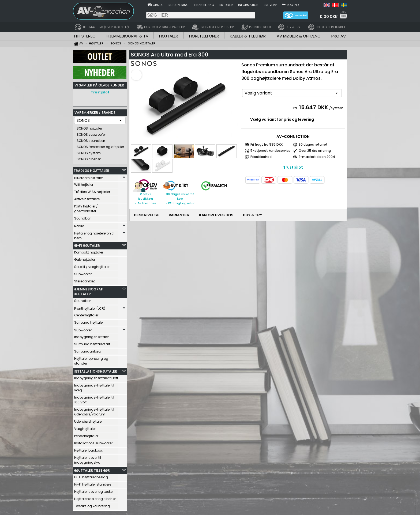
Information (248, 5)
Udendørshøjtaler (88, 420)
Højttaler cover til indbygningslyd (88, 459)
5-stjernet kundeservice (271, 151)
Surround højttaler (89, 321)
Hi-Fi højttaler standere (93, 483)
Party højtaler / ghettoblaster (86, 207)
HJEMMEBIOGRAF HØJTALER (88, 290)
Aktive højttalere (87, 198)
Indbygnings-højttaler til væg (94, 386)
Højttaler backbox (88, 449)
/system (336, 108)
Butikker (226, 5)
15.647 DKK (314, 107)
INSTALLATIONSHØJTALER (95, 370)
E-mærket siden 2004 (317, 157)
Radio (79, 225)
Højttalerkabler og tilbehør (95, 497)
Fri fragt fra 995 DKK (267, 144)
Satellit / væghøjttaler (92, 265)
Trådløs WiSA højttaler (92, 190)
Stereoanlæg (85, 280)
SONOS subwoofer (91, 133)
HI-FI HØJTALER (87, 244)
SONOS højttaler (89, 127)
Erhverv (270, 5)
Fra (295, 108)
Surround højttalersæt (92, 343)
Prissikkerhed (261, 157)
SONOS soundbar (91, 139)
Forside (157, 5)
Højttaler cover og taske (93, 490)
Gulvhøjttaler (85, 258)
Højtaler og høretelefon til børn (94, 234)
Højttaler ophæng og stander (91, 360)
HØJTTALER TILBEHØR (92, 469)
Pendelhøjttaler (86, 435)
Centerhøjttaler (86, 314)
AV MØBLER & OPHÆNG (299, 36)
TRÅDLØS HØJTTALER (91, 169)
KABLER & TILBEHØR (248, 36)
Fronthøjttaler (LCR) (90, 307)
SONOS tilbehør (89, 158)
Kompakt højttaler (89, 251)
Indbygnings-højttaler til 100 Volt (94, 398)
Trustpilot (100, 92)
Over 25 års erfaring (315, 151)
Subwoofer (83, 273)
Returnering (179, 5)
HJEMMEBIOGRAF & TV (127, 36)
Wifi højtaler (84, 183)
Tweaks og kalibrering (92, 505)
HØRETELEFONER (204, 36)
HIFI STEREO (85, 36)
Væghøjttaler (85, 427)
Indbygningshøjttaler (91, 336)
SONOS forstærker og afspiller (100, 145)
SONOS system (89, 152)
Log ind (293, 5)
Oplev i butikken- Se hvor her (145, 199)
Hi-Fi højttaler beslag (91, 476)
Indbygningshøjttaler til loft (96, 377)
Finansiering (204, 5)
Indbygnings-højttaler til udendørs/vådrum (94, 410)
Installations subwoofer (93, 442)
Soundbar (82, 217)
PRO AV (339, 36)
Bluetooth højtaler (89, 177)
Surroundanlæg (87, 350)
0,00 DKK (329, 17)
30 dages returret (313, 144)
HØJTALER (169, 36)
